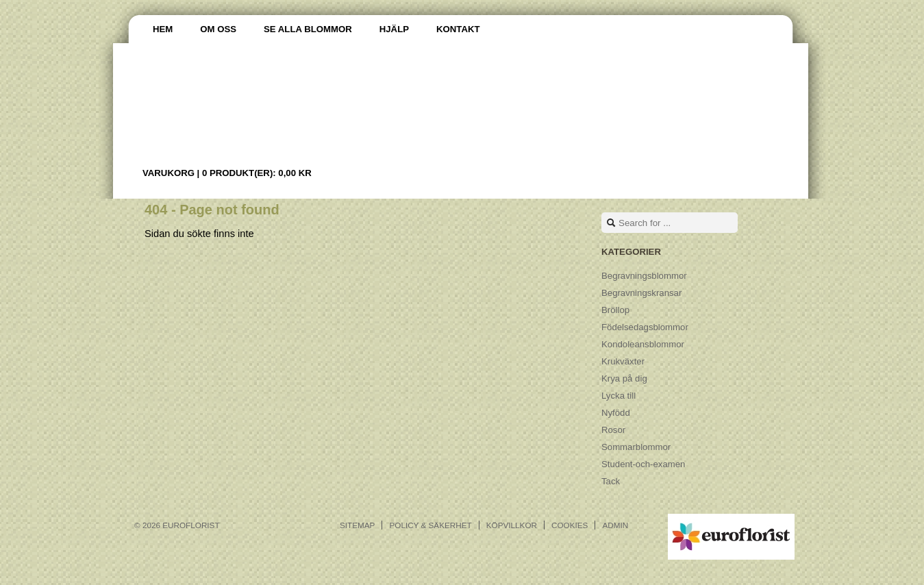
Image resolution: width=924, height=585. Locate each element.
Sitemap (357, 525)
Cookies (570, 525)
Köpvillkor (512, 525)
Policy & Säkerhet (430, 525)
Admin (615, 525)
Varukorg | (227, 173)
